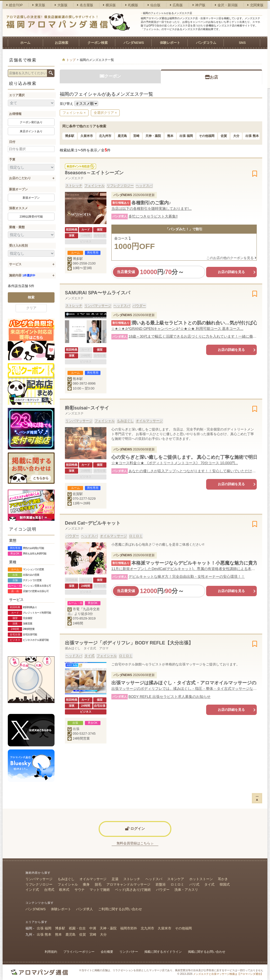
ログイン (135, 829)
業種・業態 (17, 227)
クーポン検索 (98, 43)
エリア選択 (17, 95)
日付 (12, 142)
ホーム (25, 43)
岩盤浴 (161, 884)
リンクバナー (129, 952)
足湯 (115, 879)
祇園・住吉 (77, 928)
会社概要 (107, 952)
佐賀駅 (78, 494)
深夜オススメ (18, 208)
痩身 (86, 884)
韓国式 (225, 884)
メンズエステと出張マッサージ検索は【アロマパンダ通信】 (228, 974)
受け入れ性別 (18, 246)
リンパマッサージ (98, 306)
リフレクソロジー (120, 186)
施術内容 (22, 275)
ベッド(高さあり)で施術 (133, 890)
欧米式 (64, 890)
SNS (242, 43)
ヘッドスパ (144, 186)
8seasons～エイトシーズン (94, 173)
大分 (236, 136)
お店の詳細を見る (231, 272)
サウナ (80, 890)
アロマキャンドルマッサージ (128, 884)
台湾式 (49, 890)
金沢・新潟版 (226, 5)
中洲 (93, 928)
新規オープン (18, 189)
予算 (12, 159)
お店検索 (62, 43)
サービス (15, 264)
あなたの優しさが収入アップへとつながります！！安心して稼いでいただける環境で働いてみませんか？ (193, 471)
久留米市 (87, 136)
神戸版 (199, 5)
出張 (76, 729)
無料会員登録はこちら (135, 843)
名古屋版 (85, 5)
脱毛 (98, 884)
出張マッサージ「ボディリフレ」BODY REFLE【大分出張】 (129, 643)
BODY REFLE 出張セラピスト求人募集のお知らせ (170, 697)
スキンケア (176, 879)
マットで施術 (100, 890)
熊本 (170, 136)
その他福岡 (207, 136)
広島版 (176, 5)
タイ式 (89, 656)
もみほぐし (125, 421)
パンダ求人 (85, 909)
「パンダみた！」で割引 (184, 229)
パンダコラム (206, 43)
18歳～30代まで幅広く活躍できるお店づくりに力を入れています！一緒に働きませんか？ (193, 336)
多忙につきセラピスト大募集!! (153, 216)
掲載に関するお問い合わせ (207, 952)
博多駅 (70, 136)
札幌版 (132, 5)
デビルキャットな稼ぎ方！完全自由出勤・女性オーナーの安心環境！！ (187, 576)
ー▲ (257, 798)
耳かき (223, 879)
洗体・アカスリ (186, 890)
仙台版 (154, 5)
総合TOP (15, 5)
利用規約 (51, 952)
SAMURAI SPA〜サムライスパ (97, 293)
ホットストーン (201, 879)
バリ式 (194, 884)
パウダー (139, 306)
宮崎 (136, 136)
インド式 (32, 890)
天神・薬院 (153, 136)
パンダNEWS (134, 43)
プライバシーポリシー (79, 952)
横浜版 (109, 5)
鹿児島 (122, 136)
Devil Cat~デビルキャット (93, 523)
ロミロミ (136, 536)
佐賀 (224, 136)
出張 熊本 (252, 136)
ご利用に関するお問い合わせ (120, 909)
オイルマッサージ (149, 421)
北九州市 (105, 136)
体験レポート (170, 43)
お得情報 (15, 114)
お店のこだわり (20, 178)
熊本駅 (78, 379)
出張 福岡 (186, 136)
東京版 (39, 5)
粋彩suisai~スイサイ (87, 408)
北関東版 (255, 5)
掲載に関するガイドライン (163, 952)
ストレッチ (74, 186)
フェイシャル (95, 186)
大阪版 (61, 5)
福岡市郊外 (129, 928)
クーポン (110, 76)
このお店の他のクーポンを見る (231, 258)
